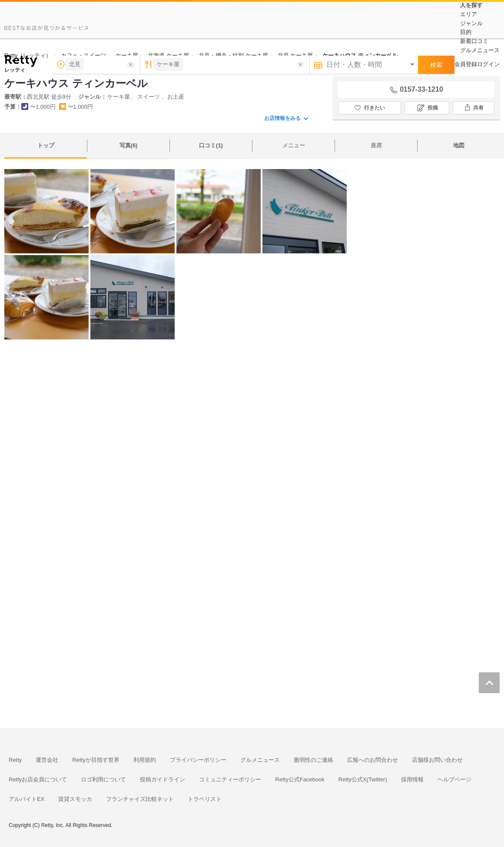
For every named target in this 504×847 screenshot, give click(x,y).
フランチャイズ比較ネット (140, 799)
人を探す (471, 5)
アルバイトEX (27, 799)
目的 (466, 32)
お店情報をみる (286, 118)
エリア (469, 14)
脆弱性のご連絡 (313, 760)
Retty (15, 760)
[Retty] (21, 62)
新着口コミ (474, 41)
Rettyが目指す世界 (96, 760)
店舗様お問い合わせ (437, 760)
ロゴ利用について (103, 779)
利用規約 (145, 760)
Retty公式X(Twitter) (363, 779)
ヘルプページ (454, 779)
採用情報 (412, 779)
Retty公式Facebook (300, 779)
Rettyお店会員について (38, 779)
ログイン (488, 64)
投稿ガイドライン (162, 779)
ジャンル (471, 23)
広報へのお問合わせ (373, 760)
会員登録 (466, 64)
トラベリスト (205, 799)
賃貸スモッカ (75, 799)
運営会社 (47, 760)
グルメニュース (480, 50)
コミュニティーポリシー (230, 779)
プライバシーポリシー (198, 760)
